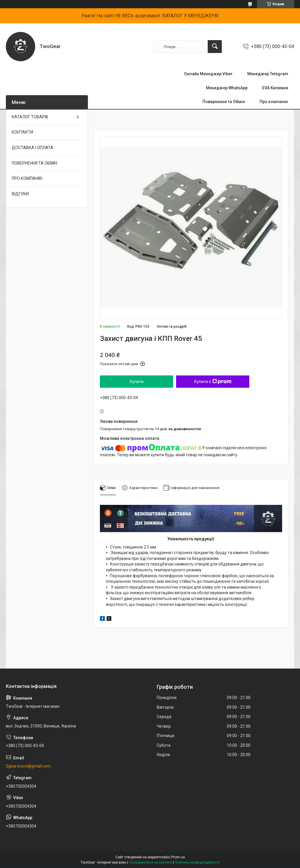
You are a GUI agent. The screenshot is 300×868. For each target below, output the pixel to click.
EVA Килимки (275, 88)
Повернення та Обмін (224, 102)
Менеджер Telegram (268, 74)
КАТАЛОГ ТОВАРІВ (30, 117)
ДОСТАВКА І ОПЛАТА (33, 148)
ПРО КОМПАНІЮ (27, 178)
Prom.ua (178, 857)
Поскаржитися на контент (150, 862)
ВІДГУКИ (20, 194)
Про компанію (274, 102)
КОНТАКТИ (22, 132)
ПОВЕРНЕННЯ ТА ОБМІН (34, 163)
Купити (137, 382)
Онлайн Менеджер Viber (208, 74)
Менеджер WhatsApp (227, 88)
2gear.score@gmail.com (28, 766)
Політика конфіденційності (197, 862)
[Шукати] (215, 47)
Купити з (213, 382)
